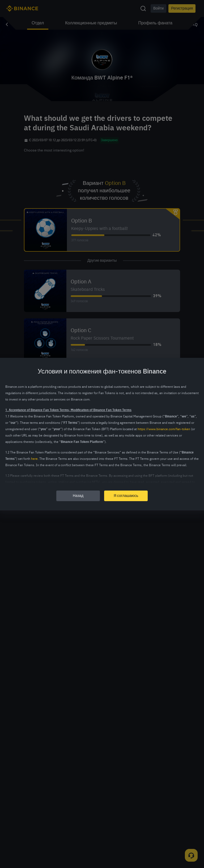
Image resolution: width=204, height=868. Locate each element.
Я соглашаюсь (126, 496)
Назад (78, 496)
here (34, 459)
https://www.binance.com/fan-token (164, 429)
